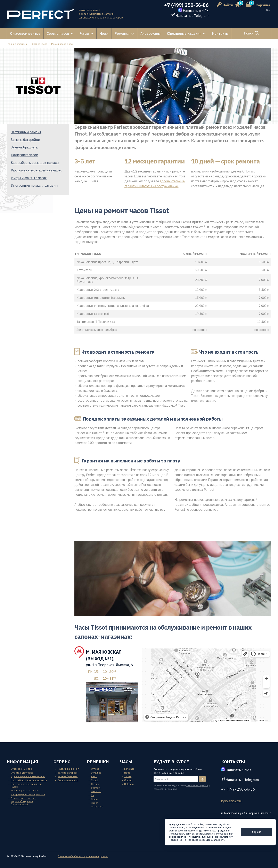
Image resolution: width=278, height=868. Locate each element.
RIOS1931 (97, 806)
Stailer (95, 799)
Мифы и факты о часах (29, 178)
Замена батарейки (26, 139)
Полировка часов (24, 155)
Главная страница (17, 44)
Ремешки (120, 33)
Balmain (96, 788)
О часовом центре (25, 33)
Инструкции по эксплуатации (28, 794)
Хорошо (257, 832)
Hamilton (96, 791)
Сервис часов (57, 33)
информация (22, 762)
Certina (95, 784)
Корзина (263, 5)
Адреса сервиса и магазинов (28, 776)
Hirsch (95, 803)
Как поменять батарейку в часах (36, 170)
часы (126, 762)
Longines (96, 772)
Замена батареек (68, 772)
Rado (94, 776)
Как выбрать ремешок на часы (35, 162)
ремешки (98, 762)
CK (93, 795)
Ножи (102, 33)
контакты (233, 762)
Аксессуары (148, 33)
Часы (83, 33)
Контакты (217, 33)
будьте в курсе (171, 762)
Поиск (250, 33)
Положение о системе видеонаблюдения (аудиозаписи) (23, 801)
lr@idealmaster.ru (231, 801)
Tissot (95, 780)
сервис (62, 762)
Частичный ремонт (26, 132)
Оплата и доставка (22, 772)
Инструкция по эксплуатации (34, 185)
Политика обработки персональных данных (83, 856)
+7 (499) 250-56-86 (186, 5)
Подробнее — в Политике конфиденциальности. (197, 840)
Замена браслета (24, 147)
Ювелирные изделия (181, 33)
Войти (225, 5)
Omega (95, 769)
